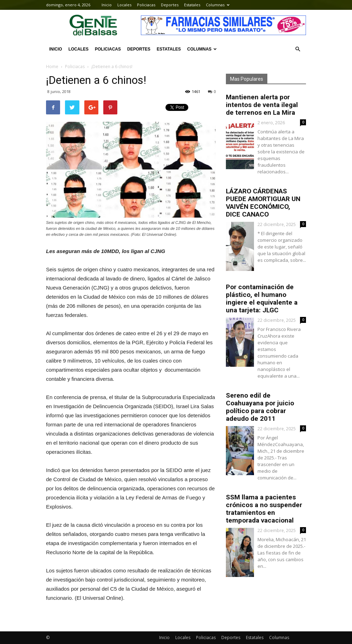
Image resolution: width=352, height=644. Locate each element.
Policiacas (146, 5)
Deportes (170, 5)
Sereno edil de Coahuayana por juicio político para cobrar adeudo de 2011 (260, 407)
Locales (124, 5)
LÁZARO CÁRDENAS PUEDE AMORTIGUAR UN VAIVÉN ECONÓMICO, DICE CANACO (263, 203)
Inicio (107, 5)
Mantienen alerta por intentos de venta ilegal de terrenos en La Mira (262, 105)
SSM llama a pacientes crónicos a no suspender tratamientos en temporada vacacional (264, 509)
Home (52, 67)
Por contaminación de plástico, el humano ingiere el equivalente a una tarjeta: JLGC (262, 298)
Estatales (192, 5)
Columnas (218, 5)
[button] (298, 49)
